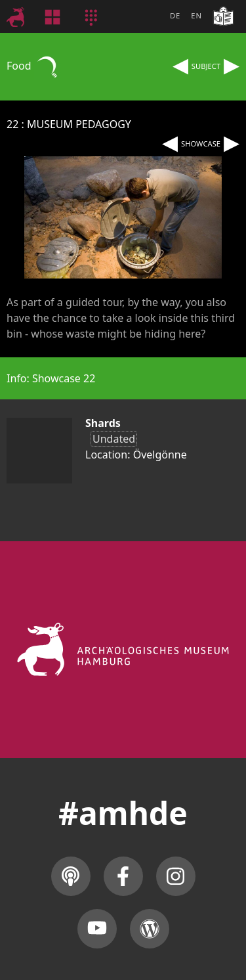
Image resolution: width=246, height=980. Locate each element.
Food (33, 66)
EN (196, 15)
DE (175, 15)
